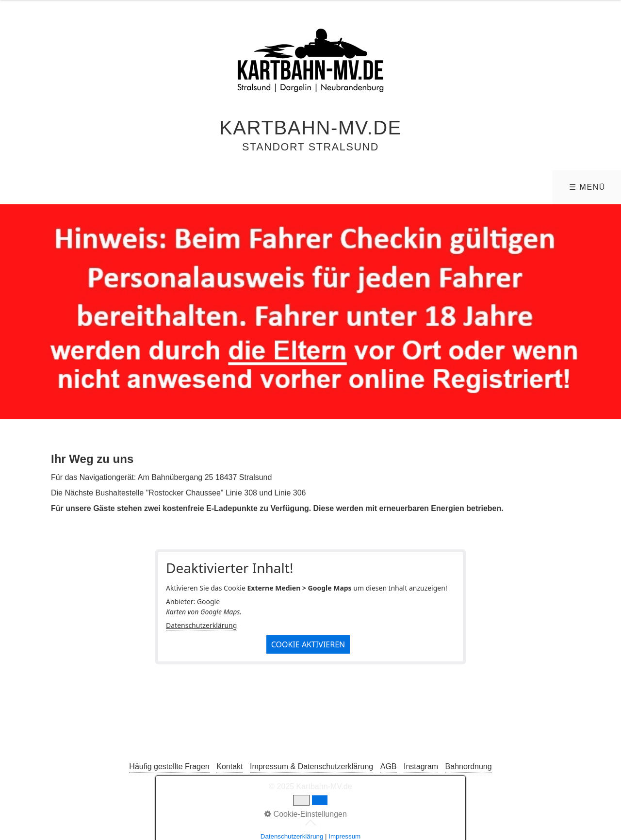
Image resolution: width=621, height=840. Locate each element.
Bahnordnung (469, 766)
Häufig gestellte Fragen (169, 766)
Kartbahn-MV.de (310, 128)
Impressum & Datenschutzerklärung (311, 766)
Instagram (421, 766)
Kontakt (229, 766)
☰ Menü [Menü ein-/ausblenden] (587, 187)
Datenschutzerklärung (201, 625)
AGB (389, 766)
